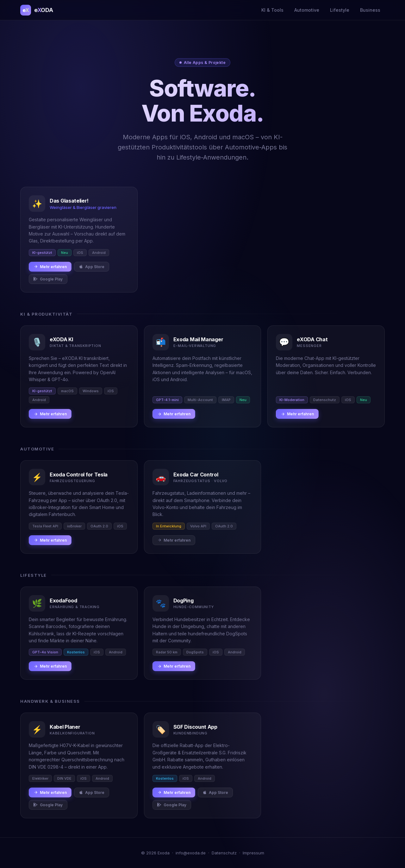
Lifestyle (340, 10)
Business (370, 10)
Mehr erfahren (50, 267)
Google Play (48, 279)
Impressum (253, 853)
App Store (92, 267)
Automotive (307, 10)
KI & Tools (272, 10)
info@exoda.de (191, 853)
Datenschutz (224, 853)
